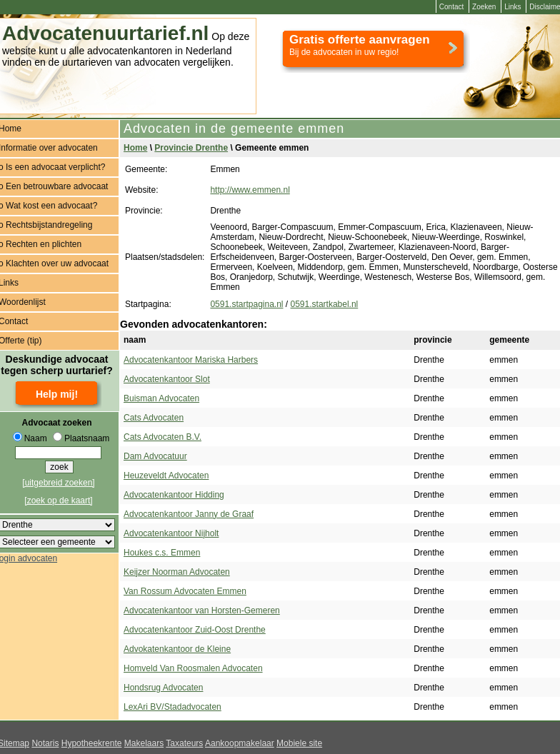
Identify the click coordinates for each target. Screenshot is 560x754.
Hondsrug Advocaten (163, 688)
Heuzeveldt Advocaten (166, 476)
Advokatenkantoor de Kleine (177, 649)
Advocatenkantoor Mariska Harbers (191, 360)
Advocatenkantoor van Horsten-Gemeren (202, 610)
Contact (451, 7)
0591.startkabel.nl (325, 304)
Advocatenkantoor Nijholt (171, 533)
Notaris (45, 743)
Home (135, 148)
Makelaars (144, 743)
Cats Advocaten (154, 418)
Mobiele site (299, 743)
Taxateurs (184, 743)
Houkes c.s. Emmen (162, 553)
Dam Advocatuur (155, 456)
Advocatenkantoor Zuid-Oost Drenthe (195, 630)
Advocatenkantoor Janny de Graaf (189, 514)
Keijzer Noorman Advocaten (177, 572)
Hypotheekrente (92, 743)
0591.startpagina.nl (246, 304)
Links (512, 7)
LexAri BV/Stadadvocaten (172, 707)
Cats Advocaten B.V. (162, 437)
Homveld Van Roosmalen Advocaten (193, 668)
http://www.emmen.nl (250, 190)
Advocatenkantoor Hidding (174, 495)
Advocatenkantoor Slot (167, 379)
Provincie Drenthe (191, 148)
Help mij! (57, 394)
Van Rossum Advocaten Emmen (185, 591)
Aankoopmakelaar (240, 743)
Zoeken (484, 7)
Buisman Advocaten (161, 398)
